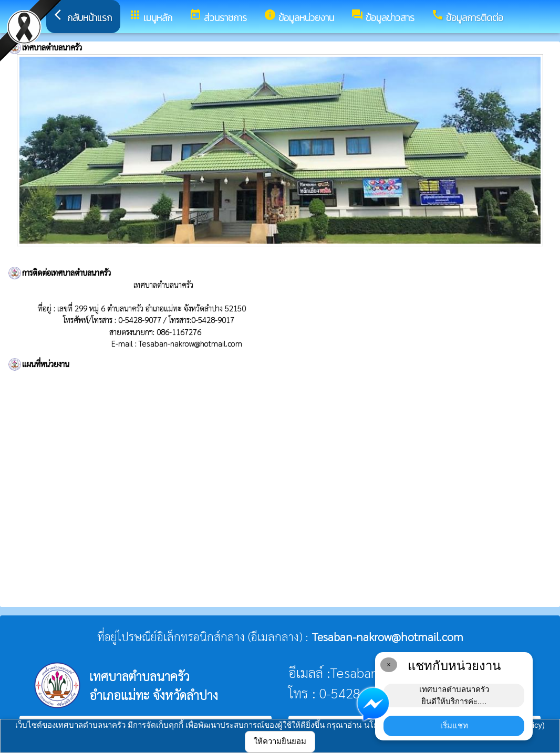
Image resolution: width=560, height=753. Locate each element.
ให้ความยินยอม (280, 741)
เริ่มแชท (454, 725)
